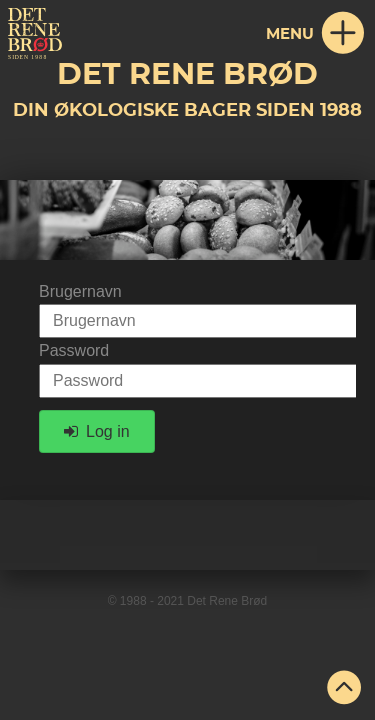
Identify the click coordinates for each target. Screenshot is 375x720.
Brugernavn (80, 291)
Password (74, 350)
